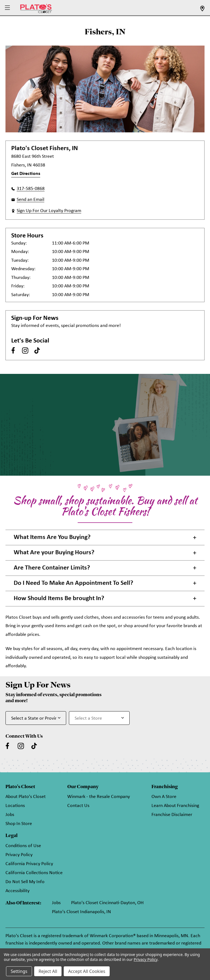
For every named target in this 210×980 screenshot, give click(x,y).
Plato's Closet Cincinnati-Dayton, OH (107, 903)
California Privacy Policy (29, 864)
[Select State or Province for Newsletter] (36, 718)
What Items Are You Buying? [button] (52, 537)
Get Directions (26, 174)
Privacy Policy (19, 855)
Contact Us (78, 806)
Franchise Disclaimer (172, 815)
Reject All (48, 971)
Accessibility (17, 891)
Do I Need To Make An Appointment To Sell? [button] (73, 583)
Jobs (10, 815)
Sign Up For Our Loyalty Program (49, 211)
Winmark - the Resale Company (99, 797)
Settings (19, 971)
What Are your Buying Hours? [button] (54, 553)
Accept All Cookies (87, 971)
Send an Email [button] (30, 200)
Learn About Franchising (175, 806)
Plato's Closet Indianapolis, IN (81, 912)
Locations (15, 806)
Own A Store (164, 797)
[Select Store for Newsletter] (99, 718)
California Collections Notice (34, 873)
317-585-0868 (31, 189)
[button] (8, 8)
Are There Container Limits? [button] (52, 568)
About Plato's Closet (26, 797)
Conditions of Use (23, 846)
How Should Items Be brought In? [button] (59, 598)
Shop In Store (19, 824)
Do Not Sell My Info (25, 882)
